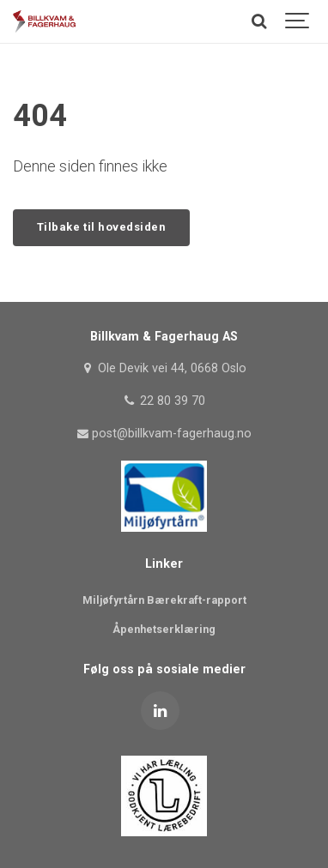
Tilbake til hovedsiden (101, 227)
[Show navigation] (298, 21)
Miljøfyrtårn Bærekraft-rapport (164, 600)
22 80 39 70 (164, 401)
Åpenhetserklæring (164, 629)
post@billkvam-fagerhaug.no (164, 434)
